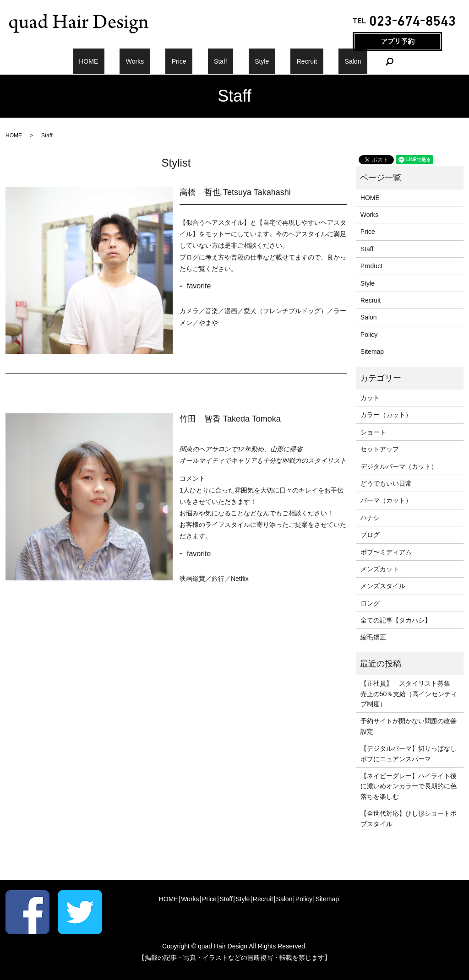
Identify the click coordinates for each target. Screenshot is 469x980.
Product (371, 266)
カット (370, 398)
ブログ (370, 535)
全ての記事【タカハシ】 (396, 620)
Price (191, 61)
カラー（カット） (386, 415)
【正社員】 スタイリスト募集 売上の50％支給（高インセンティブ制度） (409, 694)
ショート (373, 432)
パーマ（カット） (386, 500)
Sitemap (372, 352)
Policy (369, 335)
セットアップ (380, 449)
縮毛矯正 (373, 637)
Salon (316, 61)
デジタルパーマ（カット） (399, 466)
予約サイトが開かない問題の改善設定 (409, 726)
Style (249, 61)
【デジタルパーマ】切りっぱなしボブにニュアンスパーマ (409, 753)
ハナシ (370, 518)
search (346, 61)
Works (159, 61)
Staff (221, 61)
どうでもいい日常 (386, 483)
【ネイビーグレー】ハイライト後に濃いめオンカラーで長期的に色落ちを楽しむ (409, 786)
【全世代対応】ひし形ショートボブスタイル (409, 818)
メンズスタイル (383, 586)
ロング (370, 603)
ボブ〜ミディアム (386, 552)
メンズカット (380, 569)
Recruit (282, 61)
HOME (125, 61)
